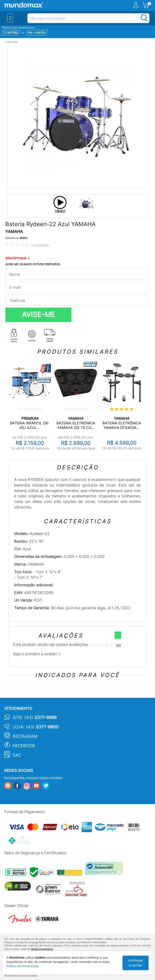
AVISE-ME (38, 314)
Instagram (25, 736)
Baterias (12, 42)
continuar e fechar (135, 963)
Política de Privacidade (22, 966)
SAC (17, 755)
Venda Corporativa (42, 949)
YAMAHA (14, 232)
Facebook (24, 746)
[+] (118, 635)
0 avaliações (40, 245)
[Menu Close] (10, 18)
